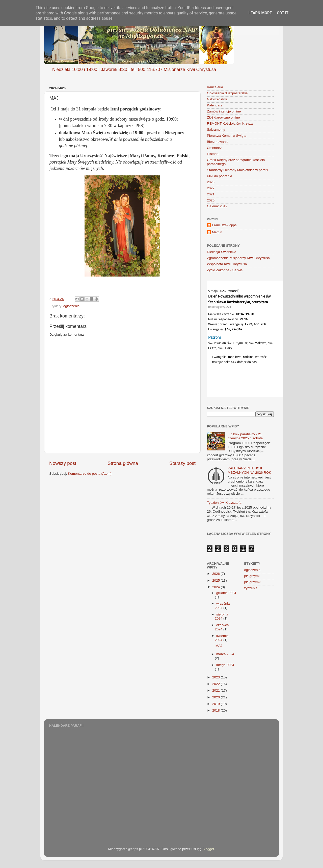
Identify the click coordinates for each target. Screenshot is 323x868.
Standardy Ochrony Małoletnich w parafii (237, 170)
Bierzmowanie (218, 142)
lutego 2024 (225, 665)
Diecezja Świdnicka (222, 252)
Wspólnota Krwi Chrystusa (227, 264)
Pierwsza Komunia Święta (227, 136)
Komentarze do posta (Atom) (90, 474)
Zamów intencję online (224, 111)
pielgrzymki (253, 582)
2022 (211, 188)
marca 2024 (225, 654)
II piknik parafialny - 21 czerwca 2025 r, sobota (245, 436)
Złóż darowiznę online (223, 117)
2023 (211, 182)
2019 (217, 704)
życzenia (251, 588)
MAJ (219, 646)
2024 (217, 587)
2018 (217, 710)
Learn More (260, 13)
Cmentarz (214, 148)
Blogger (208, 849)
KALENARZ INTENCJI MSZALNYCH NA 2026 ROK (249, 470)
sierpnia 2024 (221, 616)
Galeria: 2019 (217, 206)
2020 (211, 200)
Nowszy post (63, 463)
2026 (217, 574)
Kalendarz (215, 105)
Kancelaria (215, 87)
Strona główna (123, 463)
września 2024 (222, 606)
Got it (283, 13)
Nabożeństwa (217, 99)
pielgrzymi (252, 576)
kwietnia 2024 (222, 638)
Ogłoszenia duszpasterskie (227, 93)
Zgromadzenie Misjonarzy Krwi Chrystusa (238, 258)
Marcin (217, 232)
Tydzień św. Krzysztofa (224, 503)
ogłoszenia (72, 306)
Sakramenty (216, 130)
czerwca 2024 (222, 627)
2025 (217, 580)
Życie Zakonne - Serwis (225, 270)
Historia (213, 154)
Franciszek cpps (224, 225)
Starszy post (182, 463)
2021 (211, 194)
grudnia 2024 (226, 593)
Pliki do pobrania (220, 176)
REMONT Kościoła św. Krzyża (230, 123)
